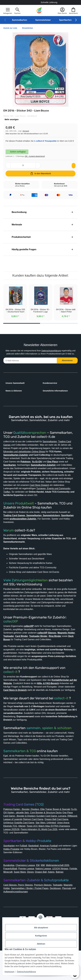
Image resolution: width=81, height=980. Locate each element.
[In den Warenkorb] (40, 177)
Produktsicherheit (20, 240)
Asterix (65, 898)
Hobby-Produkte (13, 875)
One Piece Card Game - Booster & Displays (27, 839)
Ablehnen (41, 944)
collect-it (10, 688)
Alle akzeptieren (41, 928)
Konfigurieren (41, 936)
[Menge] (23, 168)
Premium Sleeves (46, 914)
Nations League (47, 895)
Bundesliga (10, 891)
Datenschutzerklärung (54, 354)
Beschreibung (18, 215)
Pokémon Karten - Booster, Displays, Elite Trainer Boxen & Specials (40, 832)
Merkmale (16, 228)
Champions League (28, 891)
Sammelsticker (43, 20)
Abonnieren (67, 367)
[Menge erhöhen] (38, 168)
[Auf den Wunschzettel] (73, 169)
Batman (8, 902)
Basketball (37, 868)
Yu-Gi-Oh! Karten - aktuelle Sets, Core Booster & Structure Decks (39, 835)
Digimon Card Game (59, 842)
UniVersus (36, 845)
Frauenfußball (11, 895)
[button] (8, 11)
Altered (49, 849)
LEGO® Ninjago (66, 895)
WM (47, 891)
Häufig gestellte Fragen (23, 253)
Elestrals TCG (37, 849)
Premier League (29, 895)
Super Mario (31, 898)
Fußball (26, 868)
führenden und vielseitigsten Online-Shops (48, 458)
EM (41, 891)
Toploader (62, 914)
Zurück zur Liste (11, 28)
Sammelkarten (19, 20)
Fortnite (8, 898)
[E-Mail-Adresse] (30, 367)
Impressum (9, 972)
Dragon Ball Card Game (16, 845)
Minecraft (19, 898)
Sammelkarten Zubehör (32, 461)
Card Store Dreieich (59, 494)
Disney (43, 898)
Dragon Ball (54, 898)
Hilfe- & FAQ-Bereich (63, 699)
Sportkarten (65, 20)
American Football (54, 868)
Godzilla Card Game (53, 845)
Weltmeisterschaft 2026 (63, 891)
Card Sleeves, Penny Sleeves (19, 914)
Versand (27, 131)
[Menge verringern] (8, 168)
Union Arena (23, 849)
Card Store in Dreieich (49, 706)
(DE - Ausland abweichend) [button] (37, 159)
